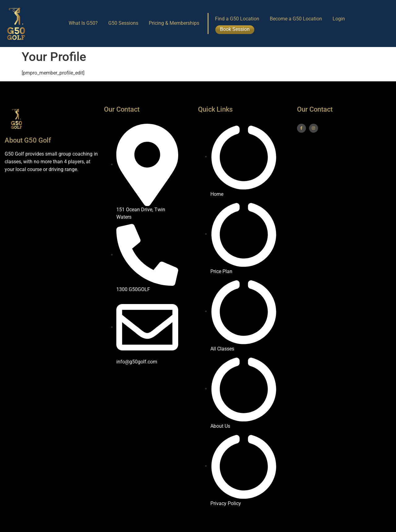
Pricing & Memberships (174, 23)
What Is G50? (83, 23)
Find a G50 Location (237, 19)
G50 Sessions (123, 23)
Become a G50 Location (296, 19)
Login (339, 19)
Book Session (235, 29)
